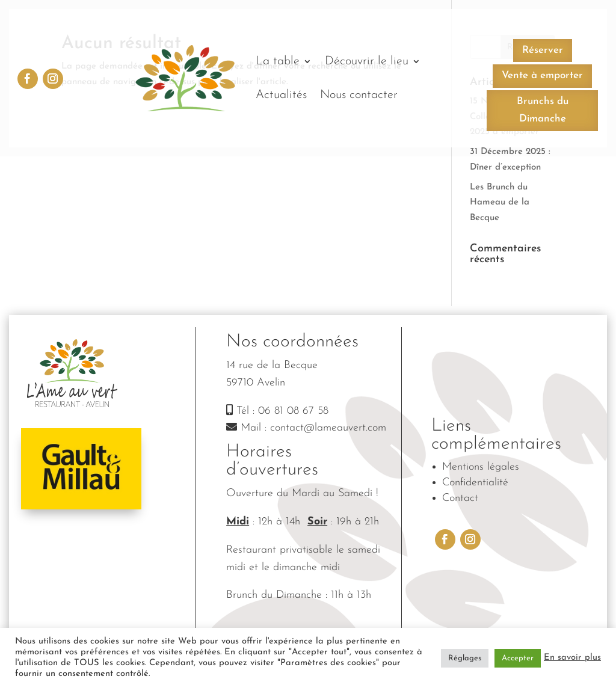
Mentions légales (481, 467)
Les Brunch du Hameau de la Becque (500, 203)
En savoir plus (572, 658)
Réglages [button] (465, 658)
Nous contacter (359, 95)
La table (278, 61)
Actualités (281, 95)
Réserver (543, 50)
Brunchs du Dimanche (543, 110)
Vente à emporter (542, 75)
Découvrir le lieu (367, 61)
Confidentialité (475, 483)
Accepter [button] (518, 658)
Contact (460, 498)
